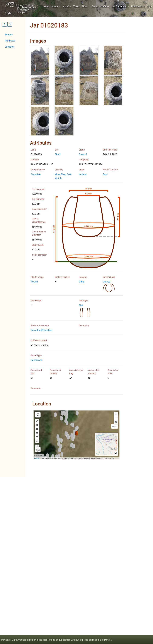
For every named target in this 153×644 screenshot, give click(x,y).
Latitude (35, 160)
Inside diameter (39, 255)
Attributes (10, 41)
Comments (36, 389)
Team (76, 6)
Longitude (84, 160)
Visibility (59, 170)
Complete (36, 174)
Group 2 (83, 154)
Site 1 (58, 154)
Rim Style (83, 301)
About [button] (55, 6)
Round (34, 282)
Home (46, 6)
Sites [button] (85, 6)
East (105, 174)
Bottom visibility (63, 277)
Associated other (113, 372)
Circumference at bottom (39, 233)
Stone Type (36, 356)
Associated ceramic (94, 372)
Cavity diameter (39, 209)
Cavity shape (109, 277)
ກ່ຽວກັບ (67, 6)
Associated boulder (55, 372)
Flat (81, 305)
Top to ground (38, 189)
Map (94, 6)
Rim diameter (38, 199)
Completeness (38, 170)
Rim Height (36, 301)
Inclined (83, 174)
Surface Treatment (40, 326)
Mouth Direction (110, 170)
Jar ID (34, 150)
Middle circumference (39, 220)
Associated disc (36, 372)
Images (9, 35)
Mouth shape (37, 277)
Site (57, 150)
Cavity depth (38, 245)
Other (82, 282)
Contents (83, 277)
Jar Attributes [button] (119, 6)
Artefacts (104, 6)
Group (82, 150)
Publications (138, 6)
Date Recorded (110, 150)
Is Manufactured (39, 340)
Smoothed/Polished (42, 330)
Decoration (84, 326)
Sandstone (37, 360)
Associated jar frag (76, 372)
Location (9, 47)
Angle (82, 170)
